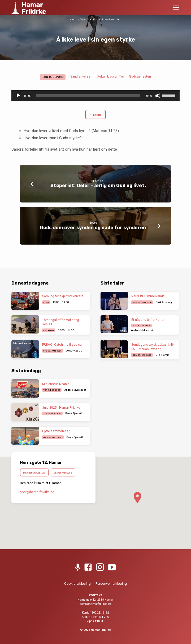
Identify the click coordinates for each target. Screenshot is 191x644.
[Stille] (158, 96)
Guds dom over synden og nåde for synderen (93, 228)
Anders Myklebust (142, 330)
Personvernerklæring (111, 584)
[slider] (88, 96)
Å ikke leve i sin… (111, 19)
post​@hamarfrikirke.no (37, 492)
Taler (83, 19)
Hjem (73, 19)
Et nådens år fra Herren (148, 320)
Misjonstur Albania (56, 384)
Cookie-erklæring (77, 584)
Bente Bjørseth (74, 413)
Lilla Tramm (162, 355)
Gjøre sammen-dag (56, 431)
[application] (95, 96)
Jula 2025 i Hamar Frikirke (61, 408)
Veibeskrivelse (63, 473)
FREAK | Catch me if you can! (63, 345)
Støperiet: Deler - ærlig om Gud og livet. (98, 185)
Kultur (94, 19)
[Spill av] (18, 96)
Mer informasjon (34, 473)
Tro (122, 76)
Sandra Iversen (81, 76)
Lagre (95, 115)
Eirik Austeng (164, 302)
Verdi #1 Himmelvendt (148, 296)
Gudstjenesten (140, 76)
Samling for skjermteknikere (63, 296)
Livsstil (112, 76)
